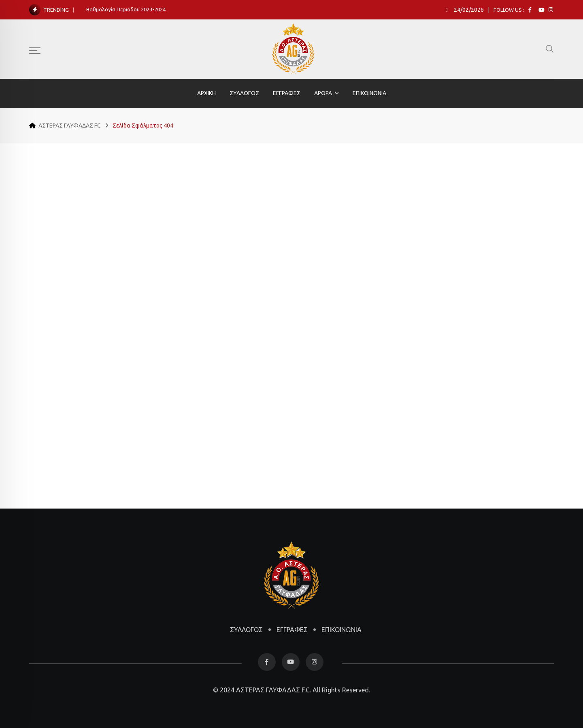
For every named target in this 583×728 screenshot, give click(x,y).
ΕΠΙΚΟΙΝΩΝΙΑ (369, 93)
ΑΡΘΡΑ (323, 93)
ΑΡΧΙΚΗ (206, 93)
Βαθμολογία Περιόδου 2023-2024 (126, 9)
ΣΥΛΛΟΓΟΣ (244, 93)
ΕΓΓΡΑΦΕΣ (287, 93)
